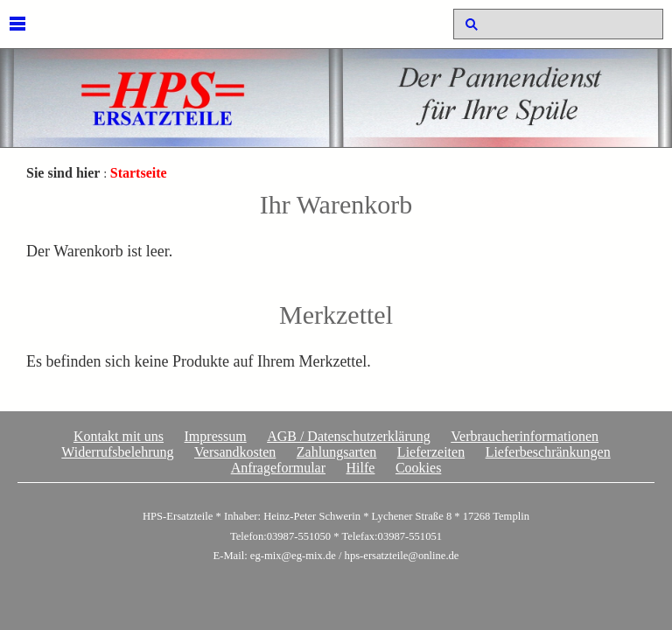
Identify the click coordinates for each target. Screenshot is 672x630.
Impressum (216, 436)
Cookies (418, 468)
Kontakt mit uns (119, 436)
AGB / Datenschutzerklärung (349, 436)
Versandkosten (235, 452)
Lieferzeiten (431, 452)
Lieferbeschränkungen (548, 452)
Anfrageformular (278, 468)
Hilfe (361, 468)
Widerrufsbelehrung (117, 452)
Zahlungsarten (337, 452)
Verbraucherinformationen (525, 436)
